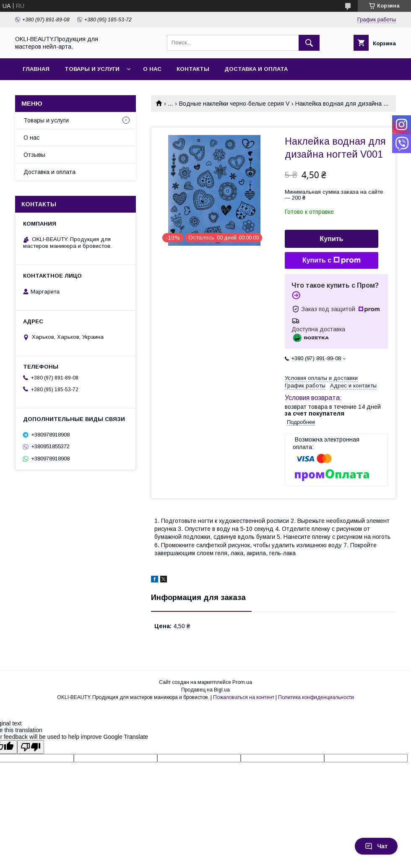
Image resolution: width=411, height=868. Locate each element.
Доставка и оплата (256, 69)
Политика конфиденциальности (316, 697)
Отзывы (34, 155)
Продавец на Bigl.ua (205, 690)
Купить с (332, 260)
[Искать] (309, 43)
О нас (152, 69)
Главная (36, 69)
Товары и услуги (92, 69)
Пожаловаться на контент (244, 697)
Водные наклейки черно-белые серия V (234, 104)
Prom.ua (242, 682)
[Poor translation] (31, 747)
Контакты (193, 69)
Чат (376, 846)
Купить (332, 239)
